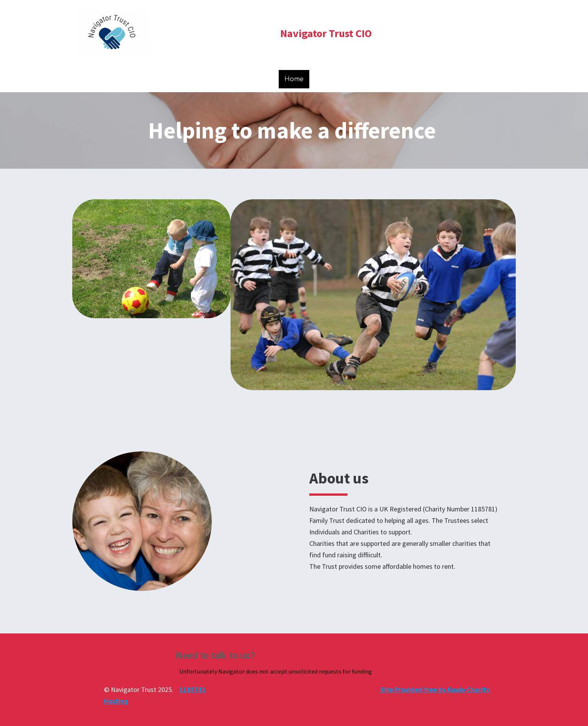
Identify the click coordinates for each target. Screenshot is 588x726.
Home (294, 79)
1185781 (193, 689)
